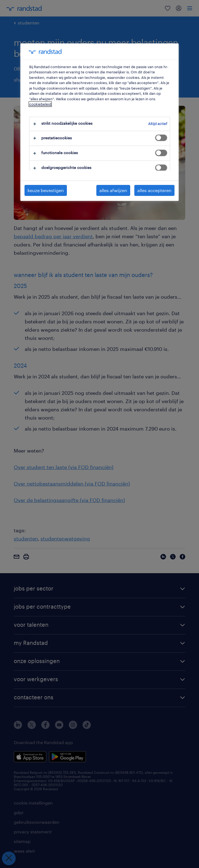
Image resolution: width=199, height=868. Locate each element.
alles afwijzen (113, 190)
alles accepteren (154, 190)
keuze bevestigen (46, 190)
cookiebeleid (40, 104)
